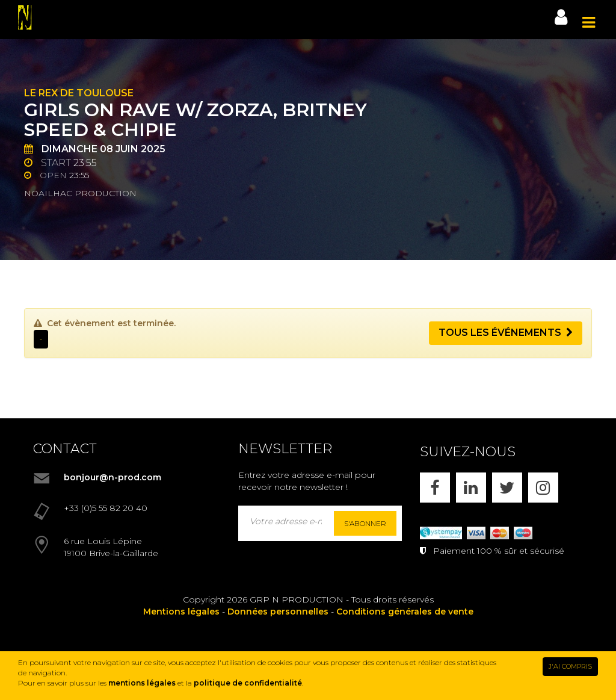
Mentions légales (181, 612)
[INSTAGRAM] (543, 488)
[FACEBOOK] (435, 488)
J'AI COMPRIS (570, 666)
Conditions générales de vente (405, 612)
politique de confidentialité (248, 683)
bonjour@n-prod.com (112, 477)
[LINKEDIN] (471, 488)
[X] (507, 488)
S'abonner (365, 523)
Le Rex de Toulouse (79, 93)
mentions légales (142, 683)
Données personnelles (278, 612)
